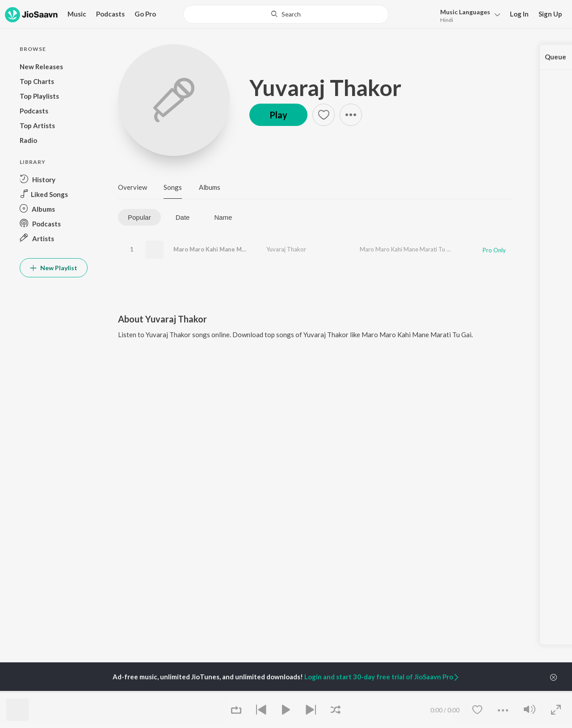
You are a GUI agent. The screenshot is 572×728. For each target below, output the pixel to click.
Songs (173, 187)
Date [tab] (183, 217)
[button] (468, 15)
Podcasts (110, 14)
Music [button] (77, 14)
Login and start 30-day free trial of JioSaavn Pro (382, 677)
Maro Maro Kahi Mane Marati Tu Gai (224, 249)
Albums (210, 187)
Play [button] (278, 115)
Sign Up (550, 14)
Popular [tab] (139, 217)
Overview (132, 187)
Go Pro (145, 14)
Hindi (447, 20)
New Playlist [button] (54, 268)
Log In (519, 14)
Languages (465, 12)
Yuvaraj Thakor (325, 88)
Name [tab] (223, 217)
